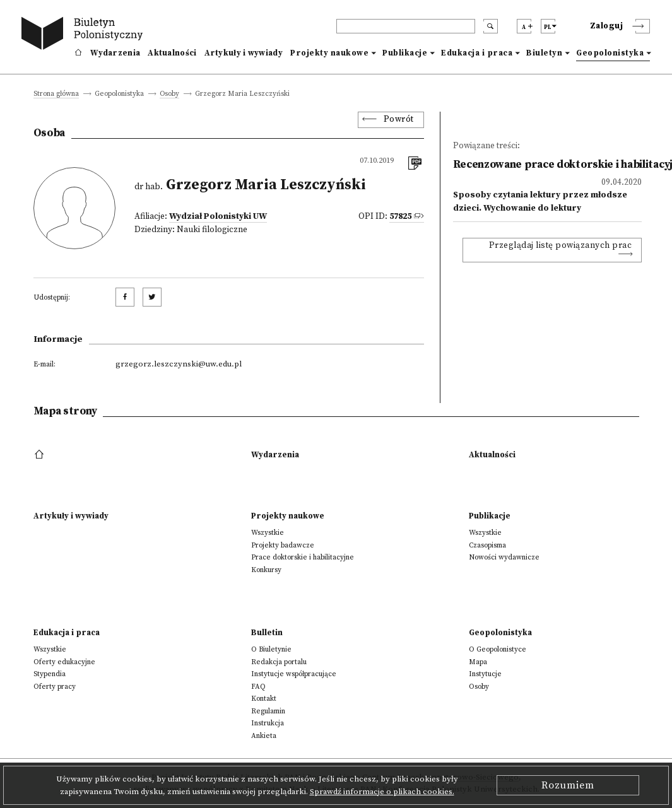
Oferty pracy (55, 687)
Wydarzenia (115, 53)
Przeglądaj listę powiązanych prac (561, 246)
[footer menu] (41, 455)
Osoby (169, 94)
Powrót (399, 120)
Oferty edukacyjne (64, 662)
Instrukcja (268, 723)
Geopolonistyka (610, 53)
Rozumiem (568, 785)
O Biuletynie (271, 649)
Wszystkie (268, 533)
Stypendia (50, 674)
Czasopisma (487, 545)
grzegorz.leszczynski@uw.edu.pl (179, 364)
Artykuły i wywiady (244, 53)
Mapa (478, 662)
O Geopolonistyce (498, 649)
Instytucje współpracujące (294, 674)
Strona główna (56, 94)
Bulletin (267, 633)
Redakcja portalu (279, 662)
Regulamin (268, 711)
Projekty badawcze (283, 545)
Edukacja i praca (477, 53)
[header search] (406, 26)
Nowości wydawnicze (504, 557)
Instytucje (485, 674)
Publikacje (405, 53)
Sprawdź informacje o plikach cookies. (382, 792)
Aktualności (172, 53)
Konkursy (266, 570)
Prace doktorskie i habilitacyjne (303, 557)
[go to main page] (85, 35)
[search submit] (491, 26)
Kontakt (264, 699)
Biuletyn (544, 53)
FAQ (258, 687)
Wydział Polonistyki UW (218, 217)
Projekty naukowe (329, 53)
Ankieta (264, 736)
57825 (400, 217)
